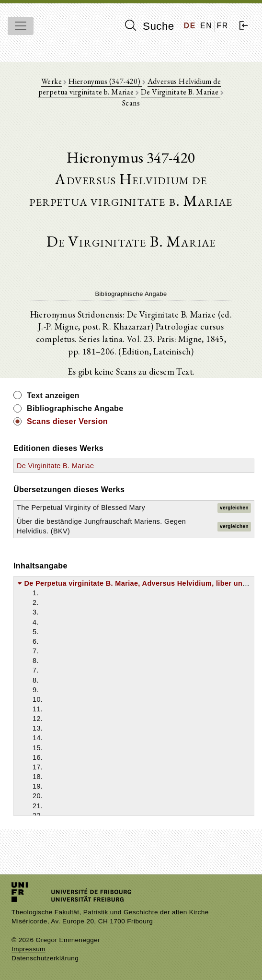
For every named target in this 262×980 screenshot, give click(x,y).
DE (190, 26)
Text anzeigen (53, 396)
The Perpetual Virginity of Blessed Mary (81, 508)
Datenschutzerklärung (45, 958)
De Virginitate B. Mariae (181, 92)
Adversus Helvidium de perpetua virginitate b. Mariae (130, 87)
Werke (51, 81)
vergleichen (234, 508)
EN (206, 26)
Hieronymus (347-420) (105, 81)
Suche (149, 26)
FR (222, 26)
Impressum (28, 949)
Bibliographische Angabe (75, 408)
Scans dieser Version (67, 421)
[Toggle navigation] (21, 26)
